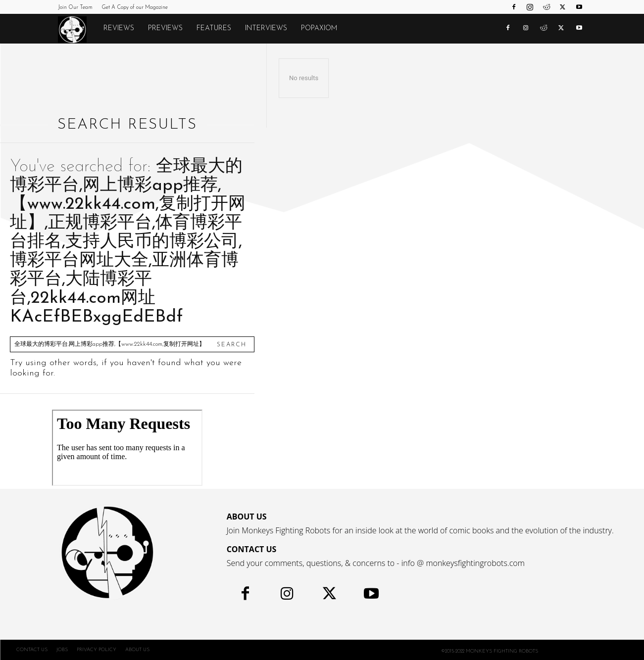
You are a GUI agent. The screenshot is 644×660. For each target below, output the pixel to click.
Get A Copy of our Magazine (135, 8)
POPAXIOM (319, 28)
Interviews (266, 28)
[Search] (232, 344)
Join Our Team (75, 8)
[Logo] (77, 29)
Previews (165, 28)
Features (214, 28)
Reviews (119, 28)
